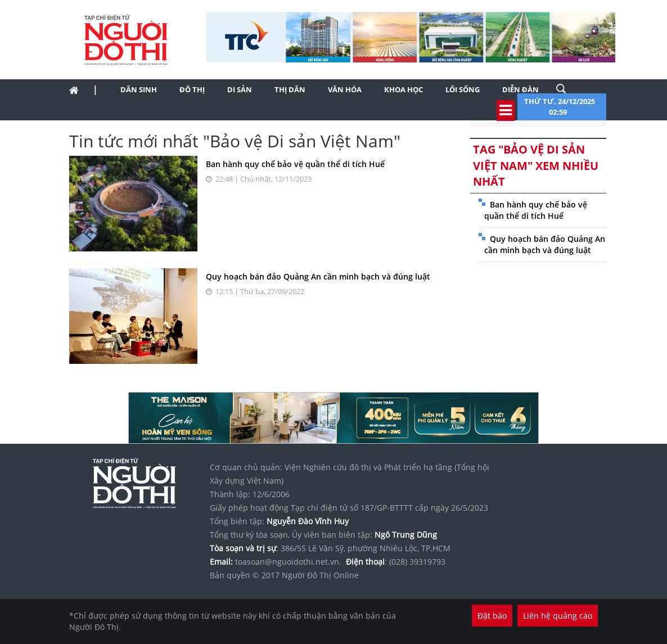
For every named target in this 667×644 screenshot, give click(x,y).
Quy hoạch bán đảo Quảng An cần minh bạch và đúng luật (318, 276)
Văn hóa (345, 89)
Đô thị (192, 89)
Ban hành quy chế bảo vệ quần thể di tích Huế (295, 164)
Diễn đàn (520, 89)
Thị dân (290, 89)
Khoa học (404, 89)
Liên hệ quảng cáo (558, 616)
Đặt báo (492, 616)
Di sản (240, 89)
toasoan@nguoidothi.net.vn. (288, 562)
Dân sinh (139, 89)
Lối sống (463, 89)
